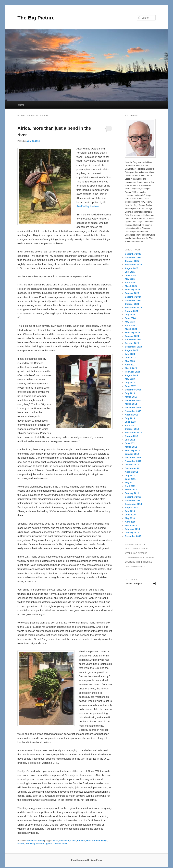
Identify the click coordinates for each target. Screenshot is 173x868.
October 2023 (132, 343)
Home (21, 105)
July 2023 (130, 354)
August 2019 (132, 375)
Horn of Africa (93, 841)
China (73, 841)
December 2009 (133, 536)
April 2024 (130, 325)
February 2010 (132, 529)
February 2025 (132, 290)
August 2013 (132, 415)
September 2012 (133, 432)
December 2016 (133, 390)
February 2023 (132, 372)
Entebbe (81, 841)
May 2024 (130, 322)
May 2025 (130, 279)
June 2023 (130, 358)
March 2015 (131, 397)
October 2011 (132, 465)
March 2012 (131, 447)
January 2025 (132, 293)
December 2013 (133, 407)
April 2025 (130, 282)
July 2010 (130, 511)
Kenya (104, 841)
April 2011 (130, 486)
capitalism (64, 841)
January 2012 (132, 454)
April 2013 (130, 425)
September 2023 (133, 347)
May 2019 (130, 379)
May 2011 (130, 483)
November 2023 (133, 340)
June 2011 (130, 479)
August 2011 (132, 472)
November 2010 (133, 500)
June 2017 (130, 386)
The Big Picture (36, 18)
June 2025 (130, 275)
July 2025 (130, 272)
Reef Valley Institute (88, 206)
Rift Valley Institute (35, 844)
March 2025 (131, 286)
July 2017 (130, 383)
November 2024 (133, 300)
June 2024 (130, 318)
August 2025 (132, 268)
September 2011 (133, 468)
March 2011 (131, 490)
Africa (41, 841)
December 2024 (133, 297)
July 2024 (130, 315)
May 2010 (130, 518)
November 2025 (133, 257)
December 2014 (133, 400)
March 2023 (131, 368)
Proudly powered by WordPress (86, 860)
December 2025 (133, 254)
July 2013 (130, 418)
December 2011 (133, 458)
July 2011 (130, 475)
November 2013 (133, 411)
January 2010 (132, 533)
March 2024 (131, 329)
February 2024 (132, 333)
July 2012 (130, 440)
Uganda (48, 844)
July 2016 (130, 393)
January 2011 (132, 493)
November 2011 (133, 461)
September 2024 (133, 308)
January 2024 (132, 336)
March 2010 (131, 525)
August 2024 (132, 311)
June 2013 (130, 422)
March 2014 (131, 404)
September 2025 (133, 265)
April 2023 (130, 365)
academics (32, 841)
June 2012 (130, 443)
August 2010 (132, 508)
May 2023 (130, 361)
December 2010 (133, 497)
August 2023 (132, 350)
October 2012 (132, 429)
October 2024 (132, 304)
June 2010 (130, 515)
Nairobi (21, 844)
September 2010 (133, 504)
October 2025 (132, 261)
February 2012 (132, 450)
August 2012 (132, 436)
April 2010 (130, 522)
